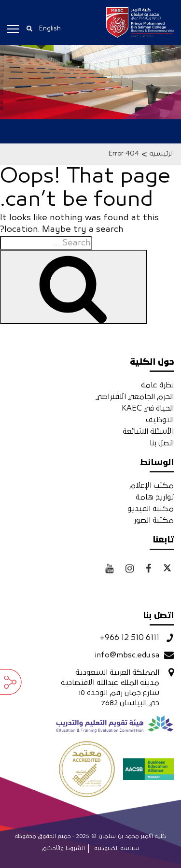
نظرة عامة (157, 385)
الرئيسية (161, 154)
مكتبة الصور (154, 520)
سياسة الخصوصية (117, 848)
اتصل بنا (162, 443)
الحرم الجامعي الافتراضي (135, 397)
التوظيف (160, 420)
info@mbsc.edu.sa (127, 655)
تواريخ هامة (155, 497)
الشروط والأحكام (63, 848)
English (50, 28)
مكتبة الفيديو (151, 509)
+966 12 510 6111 (130, 638)
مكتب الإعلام (152, 485)
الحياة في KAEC (148, 408)
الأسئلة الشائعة (148, 431)
